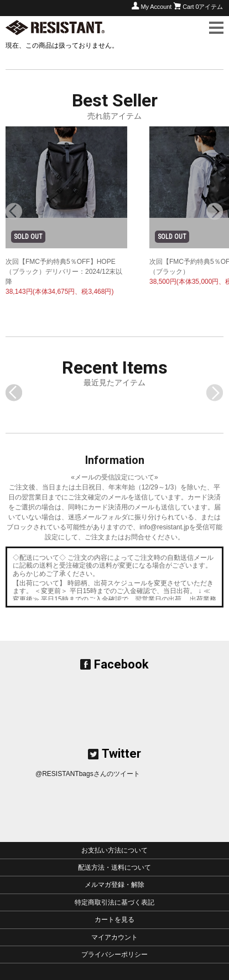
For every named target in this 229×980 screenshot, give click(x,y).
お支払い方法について (114, 850)
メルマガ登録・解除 (114, 885)
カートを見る (114, 920)
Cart (203, 7)
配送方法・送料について (114, 867)
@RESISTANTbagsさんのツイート (88, 774)
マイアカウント (114, 937)
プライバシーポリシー (114, 955)
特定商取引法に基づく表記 (114, 902)
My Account (156, 7)
